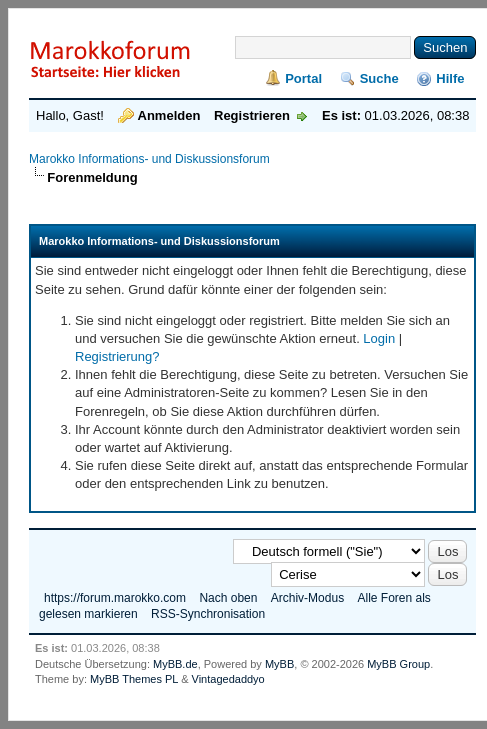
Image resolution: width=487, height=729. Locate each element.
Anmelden (169, 115)
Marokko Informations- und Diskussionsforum (149, 159)
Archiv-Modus (307, 598)
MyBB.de (175, 664)
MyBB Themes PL (134, 679)
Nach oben (228, 598)
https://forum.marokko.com (115, 598)
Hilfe (450, 78)
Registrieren (252, 115)
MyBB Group (398, 664)
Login (379, 338)
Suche (379, 78)
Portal (303, 78)
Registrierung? (117, 356)
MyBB (279, 664)
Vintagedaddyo (228, 679)
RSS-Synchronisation (208, 614)
